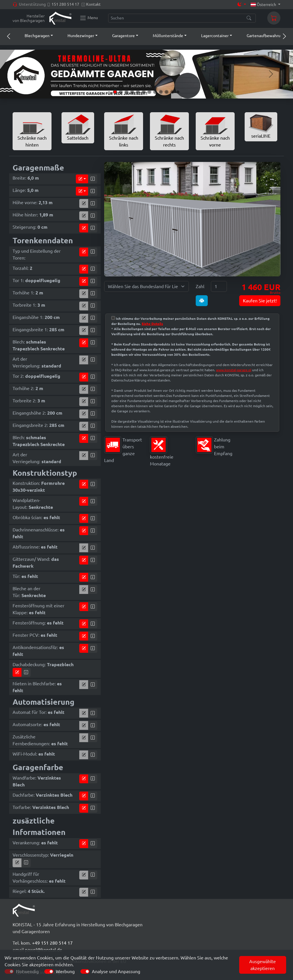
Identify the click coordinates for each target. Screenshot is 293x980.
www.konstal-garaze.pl (234, 370)
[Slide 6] (144, 92)
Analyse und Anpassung (116, 971)
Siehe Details (152, 324)
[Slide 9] (161, 92)
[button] (33, 36)
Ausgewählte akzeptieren (263, 965)
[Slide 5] (138, 92)
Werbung (65, 971)
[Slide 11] (172, 92)
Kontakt (93, 4)
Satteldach (78, 127)
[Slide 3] (126, 92)
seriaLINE (261, 126)
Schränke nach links (124, 131)
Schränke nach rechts (169, 131)
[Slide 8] (155, 92)
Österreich (264, 5)
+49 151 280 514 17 (52, 943)
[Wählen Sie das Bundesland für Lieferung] (146, 286)
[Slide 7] (149, 92)
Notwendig (27, 971)
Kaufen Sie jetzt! (260, 301)
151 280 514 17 (65, 4)
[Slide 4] (132, 92)
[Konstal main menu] (89, 18)
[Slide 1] (115, 92)
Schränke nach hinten (32, 131)
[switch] (49, 971)
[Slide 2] (121, 92)
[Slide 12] (178, 92)
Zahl (200, 286)
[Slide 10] (167, 92)
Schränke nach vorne (215, 131)
